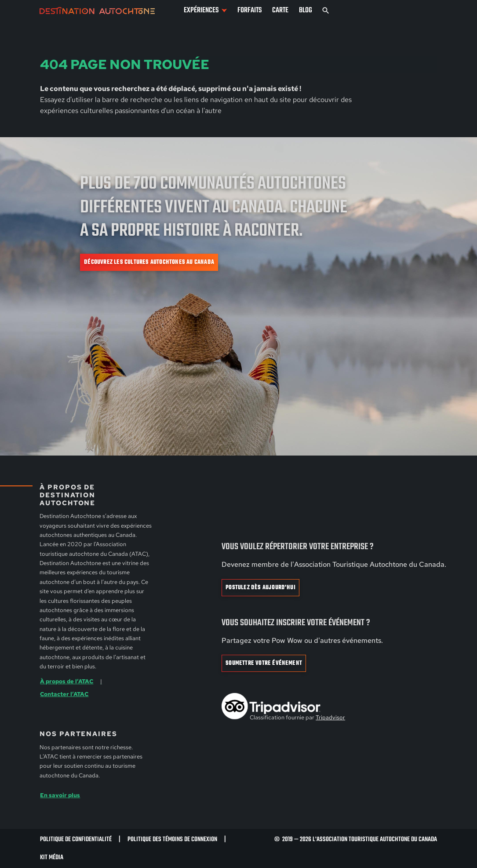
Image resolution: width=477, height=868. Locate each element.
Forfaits (249, 10)
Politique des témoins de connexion (172, 839)
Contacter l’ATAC (64, 694)
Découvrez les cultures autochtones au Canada (149, 262)
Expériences (201, 10)
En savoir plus (60, 795)
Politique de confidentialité (76, 839)
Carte (280, 10)
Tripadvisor (330, 717)
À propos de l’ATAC (67, 681)
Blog (306, 10)
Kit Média (52, 857)
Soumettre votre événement (264, 663)
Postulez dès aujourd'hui (260, 588)
